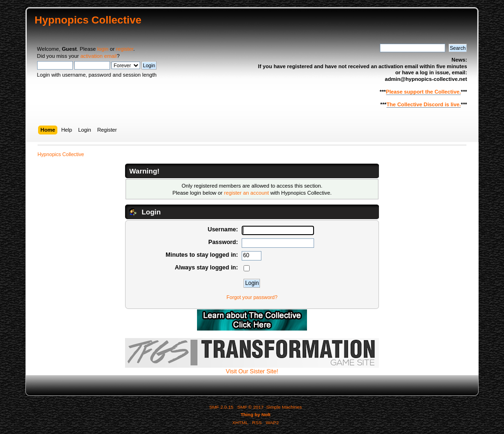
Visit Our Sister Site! (252, 369)
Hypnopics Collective (88, 20)
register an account (246, 193)
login (103, 49)
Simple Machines (284, 407)
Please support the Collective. (424, 92)
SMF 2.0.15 (221, 407)
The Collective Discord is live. (424, 104)
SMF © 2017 (251, 407)
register (125, 49)
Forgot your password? (252, 297)
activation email (98, 56)
